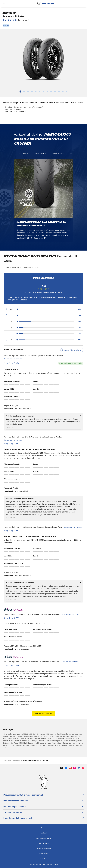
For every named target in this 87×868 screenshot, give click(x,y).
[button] (16, 20)
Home (7, 760)
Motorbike (17, 760)
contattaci (23, 300)
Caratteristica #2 (40, 153)
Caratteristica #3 (58, 153)
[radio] (43, 309)
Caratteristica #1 (23, 153)
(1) (42, 107)
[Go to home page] (45, 4)
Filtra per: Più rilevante (72, 350)
